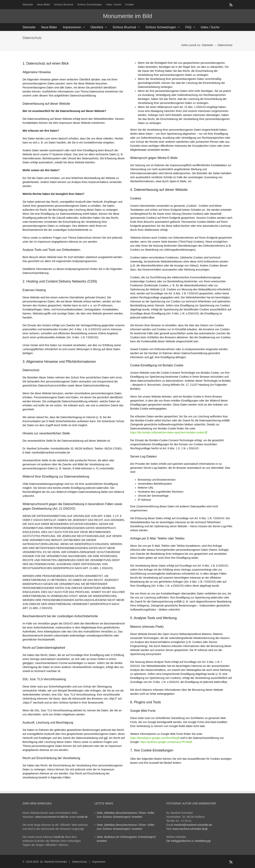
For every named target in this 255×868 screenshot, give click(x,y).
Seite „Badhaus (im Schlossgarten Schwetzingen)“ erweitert (127, 839)
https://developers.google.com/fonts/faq (153, 738)
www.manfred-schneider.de (189, 829)
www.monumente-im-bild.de (52, 817)
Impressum (99, 862)
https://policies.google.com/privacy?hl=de (165, 742)
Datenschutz (80, 862)
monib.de (82, 817)
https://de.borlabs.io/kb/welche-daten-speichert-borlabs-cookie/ (167, 432)
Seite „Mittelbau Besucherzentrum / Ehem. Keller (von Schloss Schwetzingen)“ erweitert (126, 815)
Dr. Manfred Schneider (54, 862)
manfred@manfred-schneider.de (193, 825)
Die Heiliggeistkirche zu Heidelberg (187, 841)
